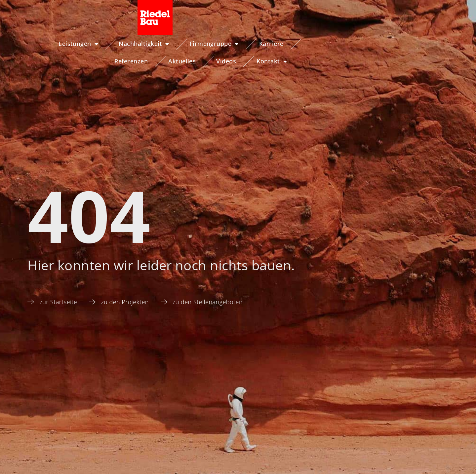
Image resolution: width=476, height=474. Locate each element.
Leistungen (43, 44)
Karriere (236, 44)
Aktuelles (336, 44)
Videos (380, 44)
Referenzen (285, 44)
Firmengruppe (179, 44)
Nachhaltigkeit (108, 44)
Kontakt (426, 44)
